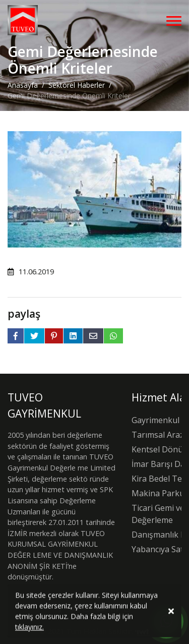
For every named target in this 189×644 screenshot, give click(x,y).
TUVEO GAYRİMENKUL (44, 405)
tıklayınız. (29, 629)
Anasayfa (23, 85)
